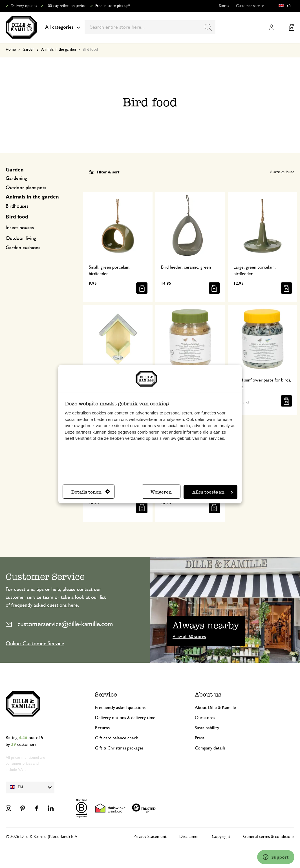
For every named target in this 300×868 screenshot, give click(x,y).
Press (200, 738)
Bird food (17, 217)
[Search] (208, 27)
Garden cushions (23, 248)
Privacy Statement (150, 836)
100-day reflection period (66, 6)
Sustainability (207, 728)
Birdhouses (17, 206)
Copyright (221, 836)
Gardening (16, 178)
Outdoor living (21, 238)
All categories (63, 27)
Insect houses (20, 228)
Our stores (205, 718)
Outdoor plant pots (26, 188)
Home (11, 50)
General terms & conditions (269, 836)
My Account (271, 27)
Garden (28, 50)
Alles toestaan (213, 492)
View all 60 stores (189, 637)
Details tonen (91, 492)
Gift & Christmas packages (119, 748)
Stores (224, 6)
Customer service (250, 6)
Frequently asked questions (120, 708)
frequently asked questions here (45, 605)
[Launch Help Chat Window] (276, 857)
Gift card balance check (117, 738)
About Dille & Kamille (215, 708)
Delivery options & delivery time (125, 718)
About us (208, 694)
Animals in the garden (59, 50)
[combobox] (150, 27)
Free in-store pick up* (112, 6)
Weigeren (161, 492)
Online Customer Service (35, 644)
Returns (102, 728)
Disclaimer (189, 836)
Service (106, 694)
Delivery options (24, 6)
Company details (210, 748)
